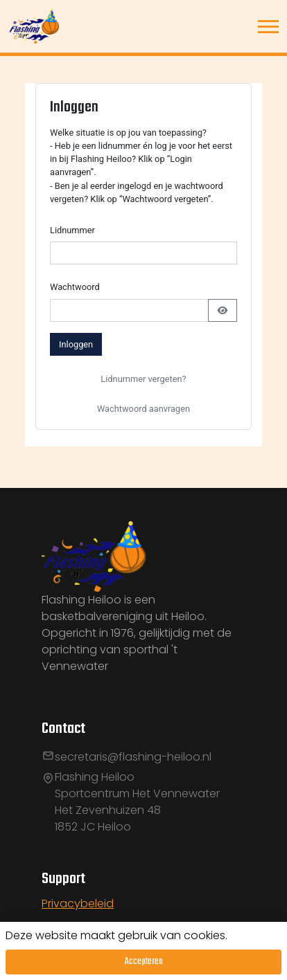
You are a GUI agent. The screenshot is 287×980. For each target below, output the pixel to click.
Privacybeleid (78, 904)
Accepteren (144, 962)
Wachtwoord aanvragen (143, 409)
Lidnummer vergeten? (143, 379)
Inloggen (76, 344)
